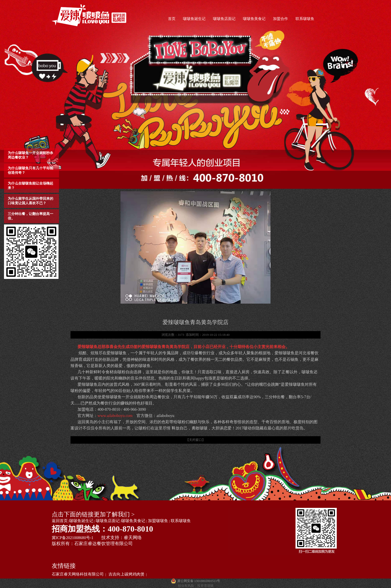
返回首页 (60, 521)
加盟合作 (280, 19)
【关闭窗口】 (195, 440)
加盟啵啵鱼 (158, 521)
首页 (172, 19)
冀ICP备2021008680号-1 (72, 538)
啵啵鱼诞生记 (194, 19)
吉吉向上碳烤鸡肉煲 (126, 574)
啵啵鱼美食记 (254, 19)
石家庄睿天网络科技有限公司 (78, 574)
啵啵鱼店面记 (224, 19)
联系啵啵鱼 (305, 19)
